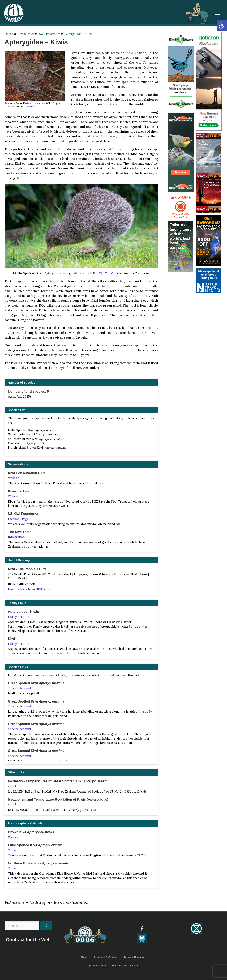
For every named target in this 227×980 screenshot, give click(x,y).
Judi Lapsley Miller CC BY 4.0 (92, 273)
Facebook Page (18, 519)
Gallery (13, 838)
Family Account (19, 617)
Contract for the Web (28, 940)
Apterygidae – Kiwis (79, 34)
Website (30, 106)
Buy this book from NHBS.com (29, 590)
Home (9, 34)
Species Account (20, 688)
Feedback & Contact (106, 958)
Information (16, 537)
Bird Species (26, 34)
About (84, 958)
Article (13, 787)
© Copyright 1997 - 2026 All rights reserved (114, 966)
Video (12, 851)
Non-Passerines (50, 34)
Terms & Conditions (135, 958)
